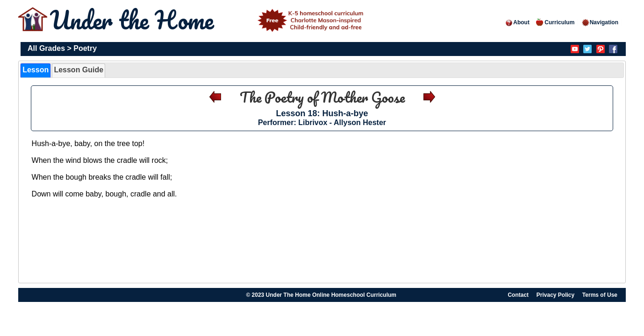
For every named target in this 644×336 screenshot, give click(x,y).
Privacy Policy (555, 295)
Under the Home (208, 20)
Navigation (600, 22)
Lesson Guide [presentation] (79, 70)
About (517, 22)
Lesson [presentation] (36, 70)
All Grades (46, 48)
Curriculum (555, 22)
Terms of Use (600, 295)
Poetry (85, 48)
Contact (518, 295)
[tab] (36, 70)
